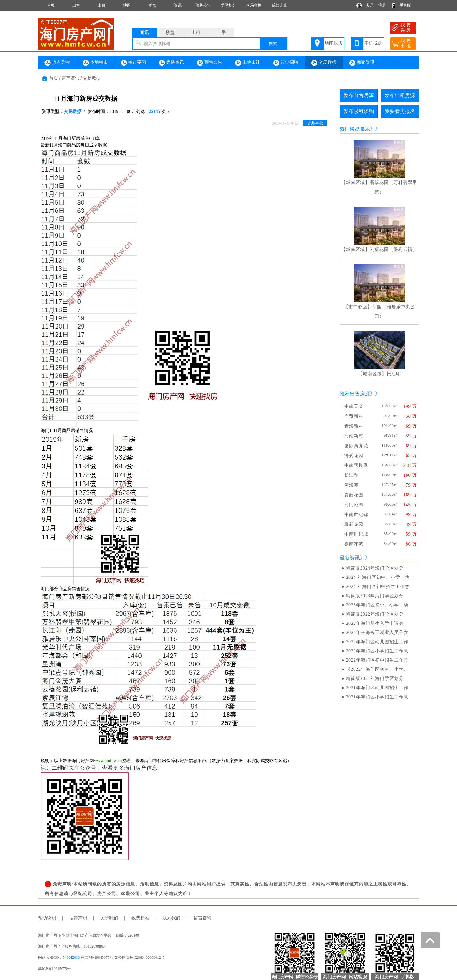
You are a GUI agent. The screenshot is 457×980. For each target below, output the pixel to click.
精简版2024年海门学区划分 (375, 568)
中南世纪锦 (356, 515)
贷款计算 (279, 5)
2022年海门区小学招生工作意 (377, 651)
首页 (51, 5)
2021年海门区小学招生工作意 (377, 697)
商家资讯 (362, 63)
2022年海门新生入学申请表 (375, 623)
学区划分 (228, 5)
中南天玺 (354, 406)
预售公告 (203, 5)
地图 (127, 5)
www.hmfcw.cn (108, 761)
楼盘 (152, 5)
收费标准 (140, 918)
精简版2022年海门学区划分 (375, 614)
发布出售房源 (359, 95)
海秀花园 (354, 456)
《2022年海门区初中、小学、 (377, 669)
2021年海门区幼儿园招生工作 (377, 688)
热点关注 (57, 63)
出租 (102, 5)
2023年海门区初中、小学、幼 (377, 605)
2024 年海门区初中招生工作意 (378, 587)
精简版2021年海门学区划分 (375, 679)
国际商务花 (356, 446)
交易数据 (254, 5)
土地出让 (248, 63)
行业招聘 (286, 63)
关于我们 (109, 918)
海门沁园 (354, 505)
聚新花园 (354, 524)
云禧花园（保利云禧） (394, 249)
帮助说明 (47, 918)
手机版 (405, 5)
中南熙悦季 (356, 465)
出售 (76, 5)
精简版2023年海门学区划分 (375, 596)
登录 (370, 5)
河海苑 (351, 485)
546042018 (71, 957)
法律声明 (78, 918)
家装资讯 (171, 63)
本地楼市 (95, 63)
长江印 (394, 374)
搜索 (273, 44)
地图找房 (334, 43)
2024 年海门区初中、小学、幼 (378, 577)
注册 (382, 5)
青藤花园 (354, 495)
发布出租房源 (400, 95)
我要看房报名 (400, 111)
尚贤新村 (354, 416)
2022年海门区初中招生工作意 (377, 660)
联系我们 (171, 918)
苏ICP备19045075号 (54, 969)
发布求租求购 (359, 111)
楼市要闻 (133, 63)
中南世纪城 (356, 534)
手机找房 (373, 43)
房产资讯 (70, 78)
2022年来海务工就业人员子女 (377, 633)
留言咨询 (202, 918)
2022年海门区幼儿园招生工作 (377, 642)
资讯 (178, 5)
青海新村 (354, 426)
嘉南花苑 (354, 544)
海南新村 (354, 436)
